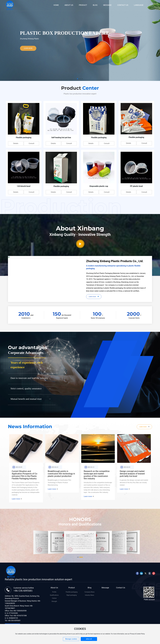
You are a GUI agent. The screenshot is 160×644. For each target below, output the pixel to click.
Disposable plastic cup (99, 186)
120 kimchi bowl (24, 186)
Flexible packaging (24, 137)
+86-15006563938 (20, 611)
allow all (89, 639)
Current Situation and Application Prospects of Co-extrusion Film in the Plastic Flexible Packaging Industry (25, 475)
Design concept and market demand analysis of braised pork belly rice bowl (132, 474)
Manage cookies (71, 639)
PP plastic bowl (136, 186)
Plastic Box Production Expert (64, 33)
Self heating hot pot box (61, 137)
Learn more (17, 499)
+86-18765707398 (20, 616)
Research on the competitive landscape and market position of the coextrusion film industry (97, 475)
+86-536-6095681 (23, 591)
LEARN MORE (28, 48)
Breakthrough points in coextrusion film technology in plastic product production (61, 474)
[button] (78, 79)
